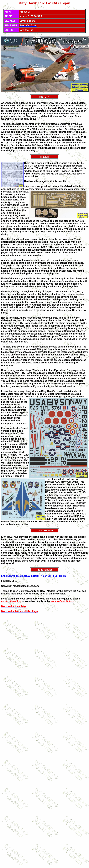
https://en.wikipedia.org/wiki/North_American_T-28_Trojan (33, 576)
